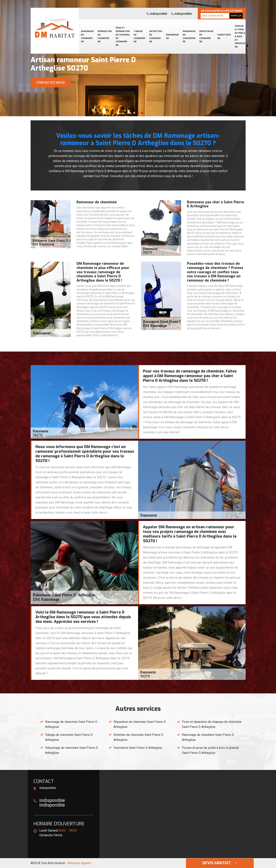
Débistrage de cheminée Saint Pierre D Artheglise (72, 750)
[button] (134, 113)
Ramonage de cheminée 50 (87, 37)
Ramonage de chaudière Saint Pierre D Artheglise (208, 737)
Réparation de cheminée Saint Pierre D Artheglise (140, 724)
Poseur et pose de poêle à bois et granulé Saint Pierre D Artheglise (210, 750)
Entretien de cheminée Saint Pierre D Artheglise (138, 737)
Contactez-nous (51, 83)
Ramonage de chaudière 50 (189, 37)
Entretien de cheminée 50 (156, 37)
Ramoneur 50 (172, 37)
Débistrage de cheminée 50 (206, 37)
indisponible (157, 14)
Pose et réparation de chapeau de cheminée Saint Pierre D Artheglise (212, 724)
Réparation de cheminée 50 (105, 37)
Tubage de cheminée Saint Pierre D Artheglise (69, 737)
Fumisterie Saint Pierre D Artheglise (138, 748)
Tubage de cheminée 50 (139, 37)
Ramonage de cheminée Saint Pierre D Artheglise (71, 724)
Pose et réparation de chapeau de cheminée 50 (123, 36)
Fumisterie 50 (224, 37)
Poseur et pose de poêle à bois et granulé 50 (240, 36)
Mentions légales (79, 863)
